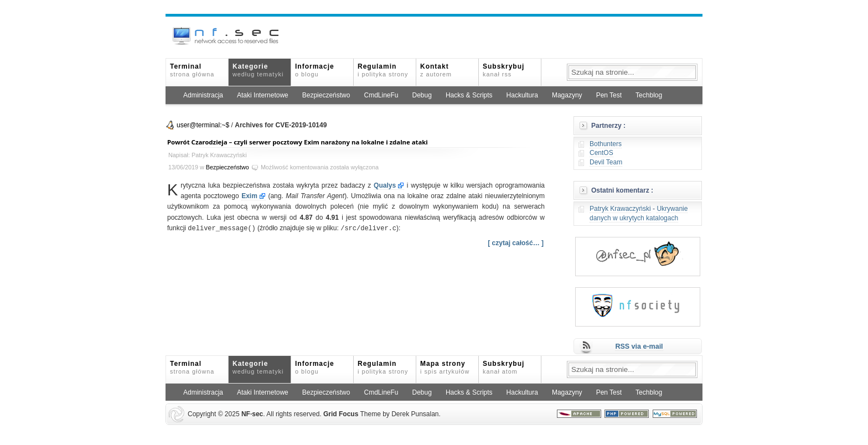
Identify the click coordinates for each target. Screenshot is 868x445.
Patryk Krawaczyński (620, 209)
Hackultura (522, 95)
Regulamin (383, 70)
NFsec (252, 414)
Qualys (385, 185)
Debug (422, 95)
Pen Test (609, 95)
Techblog (649, 95)
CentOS (601, 153)
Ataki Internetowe (263, 95)
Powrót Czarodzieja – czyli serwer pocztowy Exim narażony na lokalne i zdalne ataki (298, 142)
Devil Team (606, 162)
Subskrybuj (503, 70)
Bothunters (606, 144)
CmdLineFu (381, 95)
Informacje (315, 70)
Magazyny (567, 95)
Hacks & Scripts (469, 95)
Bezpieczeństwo (326, 95)
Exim (249, 196)
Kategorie (258, 70)
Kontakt (436, 70)
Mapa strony (445, 367)
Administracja (203, 95)
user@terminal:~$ (203, 125)
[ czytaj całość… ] (516, 243)
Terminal (192, 70)
